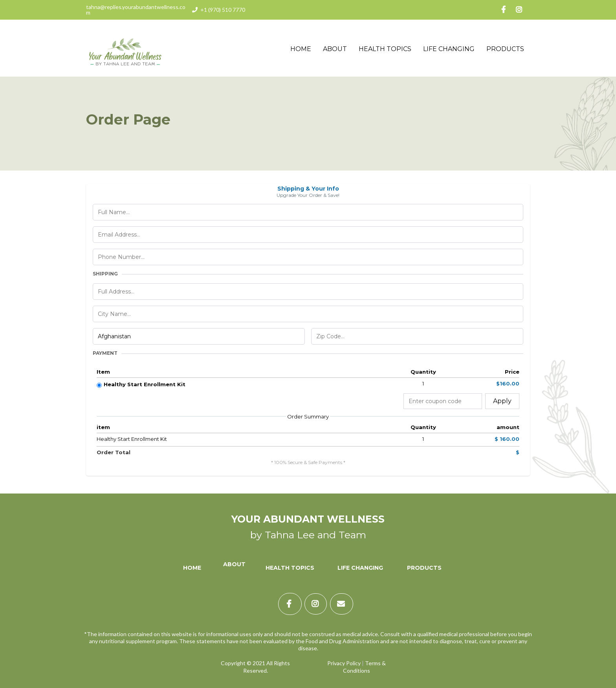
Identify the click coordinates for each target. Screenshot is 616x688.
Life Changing (449, 49)
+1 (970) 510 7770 (223, 10)
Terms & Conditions (364, 667)
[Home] (192, 568)
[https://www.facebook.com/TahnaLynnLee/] (506, 10)
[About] (233, 568)
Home (301, 49)
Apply (502, 401)
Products (505, 49)
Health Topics (385, 49)
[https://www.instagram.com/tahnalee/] (522, 10)
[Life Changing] (360, 568)
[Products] (424, 568)
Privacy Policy (344, 663)
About (335, 49)
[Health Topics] (290, 568)
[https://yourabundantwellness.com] (125, 49)
